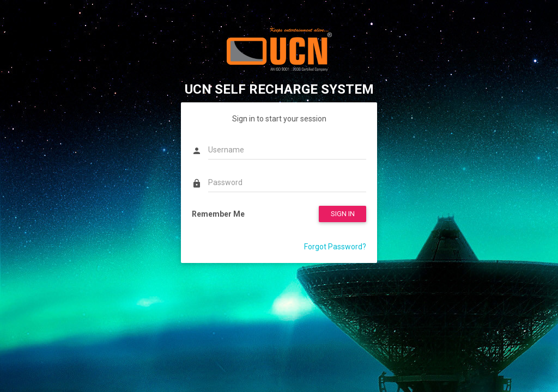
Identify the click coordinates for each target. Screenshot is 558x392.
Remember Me (218, 214)
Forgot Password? (335, 247)
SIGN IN (343, 214)
